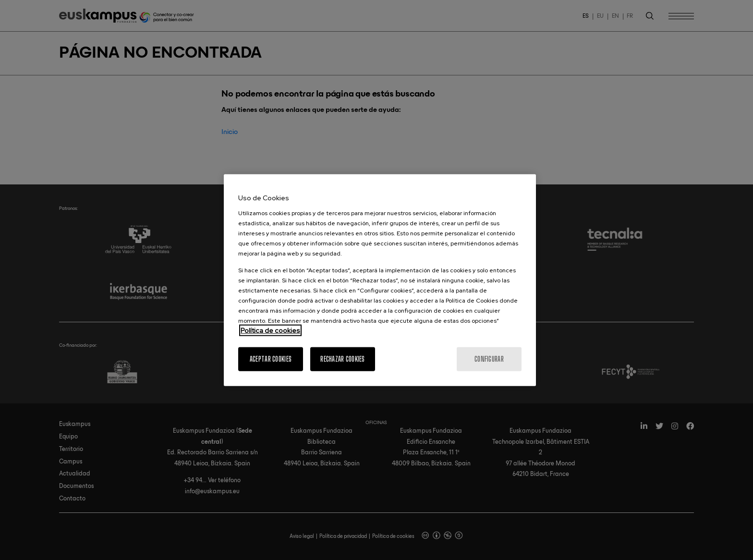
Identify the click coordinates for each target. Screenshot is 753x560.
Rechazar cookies (342, 359)
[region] (380, 280)
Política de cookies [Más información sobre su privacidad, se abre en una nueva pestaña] (270, 330)
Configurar (489, 359)
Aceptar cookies (271, 359)
